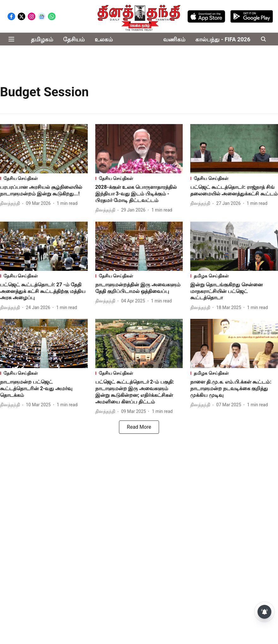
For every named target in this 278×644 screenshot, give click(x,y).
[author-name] (11, 203)
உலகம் (104, 39)
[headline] (44, 191)
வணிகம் (174, 39)
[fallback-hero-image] (44, 149)
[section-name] (44, 179)
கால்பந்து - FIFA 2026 (223, 39)
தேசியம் (74, 39)
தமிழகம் (42, 39)
